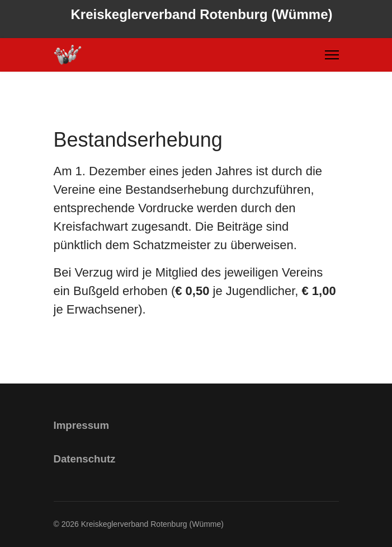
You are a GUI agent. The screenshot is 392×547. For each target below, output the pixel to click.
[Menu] (332, 55)
